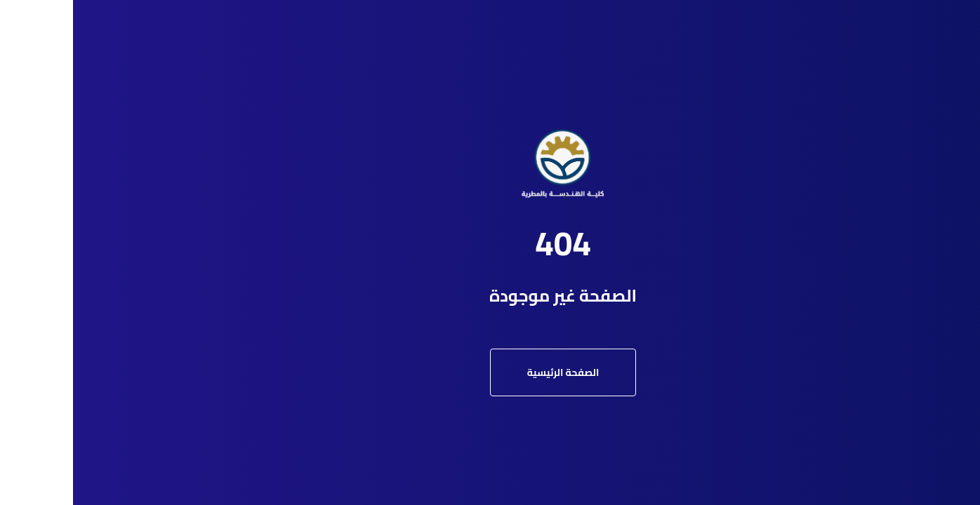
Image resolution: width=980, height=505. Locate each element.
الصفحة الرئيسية (490, 372)
